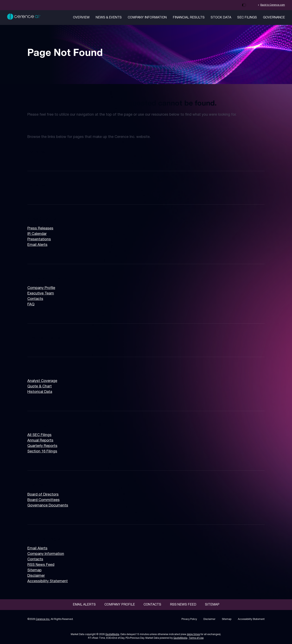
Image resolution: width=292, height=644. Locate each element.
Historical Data (40, 392)
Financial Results (189, 18)
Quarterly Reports (42, 446)
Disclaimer (36, 576)
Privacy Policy (189, 619)
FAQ (31, 304)
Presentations (39, 239)
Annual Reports (40, 441)
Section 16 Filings (42, 452)
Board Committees (43, 500)
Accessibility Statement (48, 581)
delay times (193, 634)
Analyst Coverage (42, 381)
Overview (81, 18)
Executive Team (41, 294)
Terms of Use (196, 638)
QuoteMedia (112, 634)
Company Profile (41, 288)
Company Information (147, 18)
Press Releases (40, 229)
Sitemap (34, 570)
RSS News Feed (41, 565)
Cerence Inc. (43, 619)
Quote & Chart (40, 387)
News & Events (109, 18)
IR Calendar (37, 234)
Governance (274, 18)
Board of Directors (43, 495)
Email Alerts (37, 245)
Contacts (35, 299)
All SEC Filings (39, 435)
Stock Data (221, 18)
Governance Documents (48, 506)
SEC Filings (247, 18)
